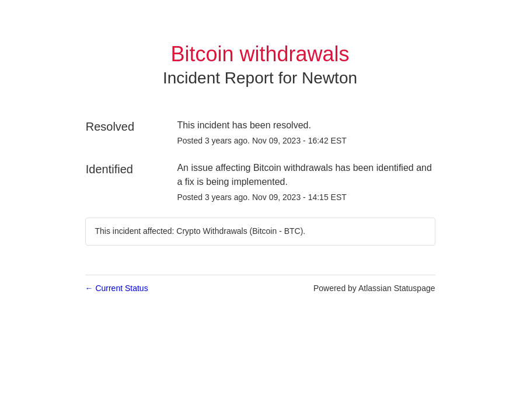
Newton (329, 78)
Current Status (117, 288)
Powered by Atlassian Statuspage (374, 288)
